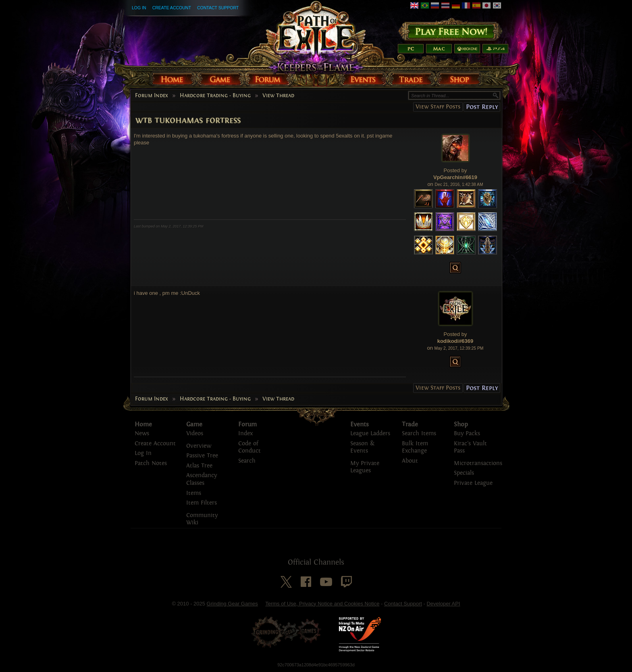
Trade (410, 424)
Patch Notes (151, 463)
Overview (199, 446)
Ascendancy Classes (202, 479)
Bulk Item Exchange (415, 447)
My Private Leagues (365, 467)
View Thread (278, 96)
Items (194, 493)
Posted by (455, 170)
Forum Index (152, 96)
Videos (195, 433)
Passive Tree (202, 456)
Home (143, 424)
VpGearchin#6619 (455, 177)
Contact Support (218, 8)
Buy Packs (467, 433)
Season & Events (362, 447)
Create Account (172, 8)
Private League (473, 483)
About (410, 461)
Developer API (443, 604)
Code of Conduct (249, 447)
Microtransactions (478, 463)
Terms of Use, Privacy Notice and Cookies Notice (322, 604)
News (142, 433)
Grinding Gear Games (232, 604)
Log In (139, 8)
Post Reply (482, 107)
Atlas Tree (199, 466)
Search (247, 461)
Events (360, 424)
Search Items (419, 433)
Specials (464, 473)
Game (194, 424)
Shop (461, 424)
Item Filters (202, 503)
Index (245, 433)
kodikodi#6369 (455, 341)
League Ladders (370, 433)
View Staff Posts (438, 107)
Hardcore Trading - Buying (215, 96)
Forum (247, 424)
